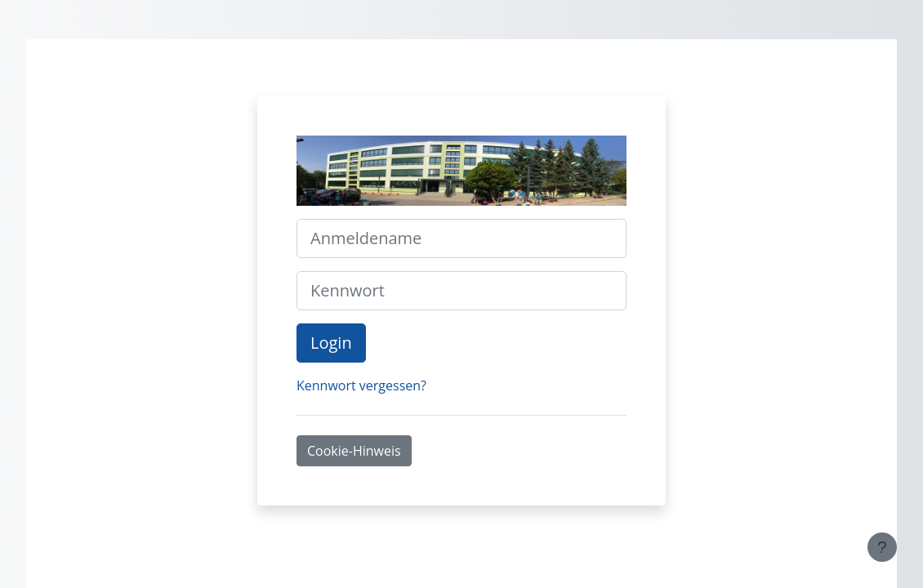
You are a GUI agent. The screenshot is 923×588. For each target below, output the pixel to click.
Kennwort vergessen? (361, 385)
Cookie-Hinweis (354, 451)
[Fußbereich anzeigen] (882, 547)
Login (331, 343)
